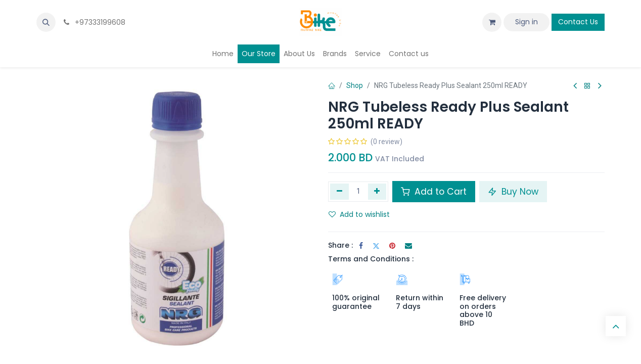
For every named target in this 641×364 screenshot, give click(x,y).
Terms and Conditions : (371, 259)
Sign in (526, 22)
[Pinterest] (392, 246)
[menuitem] (223, 54)
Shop (355, 85)
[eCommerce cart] (492, 22)
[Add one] (377, 192)
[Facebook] (361, 246)
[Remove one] (339, 192)
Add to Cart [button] (434, 192)
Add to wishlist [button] (359, 214)
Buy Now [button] (513, 192)
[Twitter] (376, 246)
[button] (46, 22)
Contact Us (578, 22)
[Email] (408, 246)
